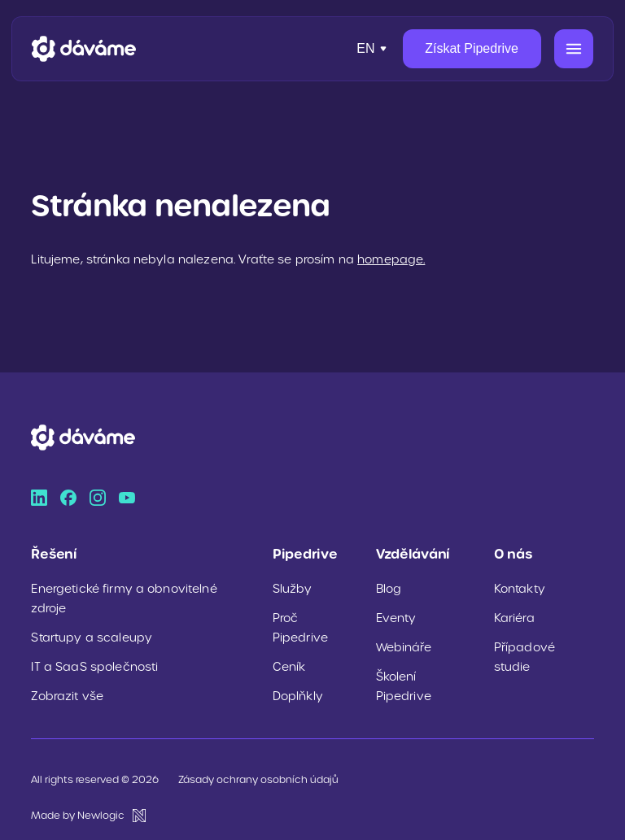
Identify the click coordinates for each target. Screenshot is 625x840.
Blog (389, 589)
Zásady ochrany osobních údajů (258, 779)
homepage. (391, 259)
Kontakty (520, 589)
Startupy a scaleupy (92, 638)
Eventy (396, 618)
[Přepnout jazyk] (373, 49)
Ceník (289, 667)
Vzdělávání (413, 554)
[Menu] (574, 49)
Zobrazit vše (67, 696)
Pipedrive (305, 554)
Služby (293, 589)
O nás (513, 554)
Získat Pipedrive (472, 48)
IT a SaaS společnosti (94, 667)
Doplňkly (298, 696)
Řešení (54, 554)
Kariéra (514, 618)
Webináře (404, 647)
